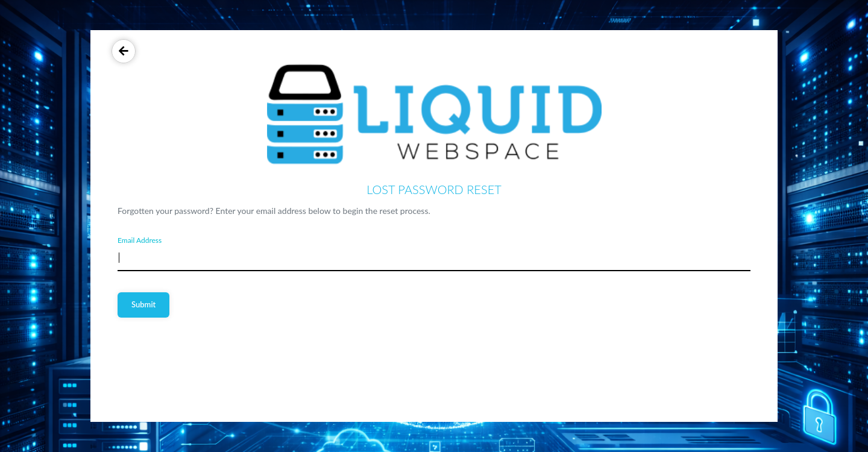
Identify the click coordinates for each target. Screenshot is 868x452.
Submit (143, 304)
